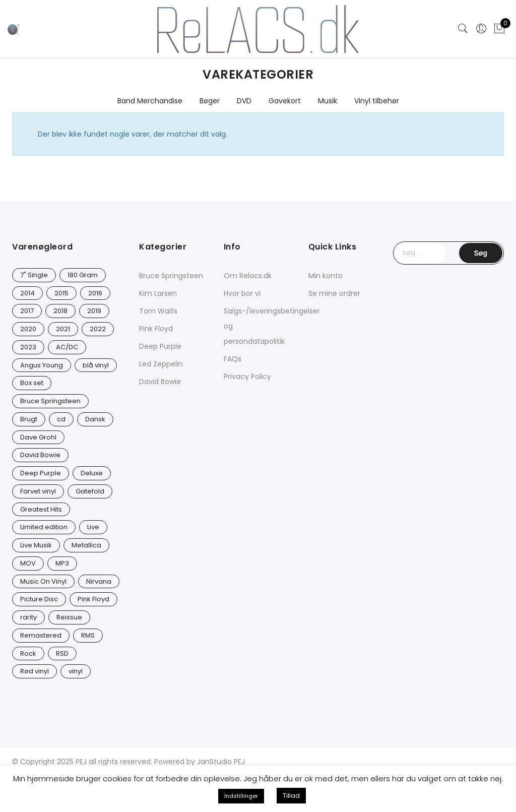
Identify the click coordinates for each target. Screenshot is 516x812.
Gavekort (285, 101)
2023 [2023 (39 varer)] (28, 347)
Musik (328, 101)
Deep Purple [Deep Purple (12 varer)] (41, 473)
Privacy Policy (247, 377)
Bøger (210, 101)
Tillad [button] (291, 796)
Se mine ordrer (334, 293)
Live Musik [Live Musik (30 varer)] (36, 545)
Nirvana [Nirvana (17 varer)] (99, 581)
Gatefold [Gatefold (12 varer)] (90, 491)
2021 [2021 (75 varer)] (63, 329)
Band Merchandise (150, 101)
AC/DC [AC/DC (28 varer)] (67, 347)
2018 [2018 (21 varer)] (60, 311)
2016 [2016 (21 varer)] (95, 293)
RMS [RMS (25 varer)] (88, 635)
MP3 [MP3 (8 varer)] (62, 563)
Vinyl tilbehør (377, 101)
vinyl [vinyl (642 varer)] (76, 671)
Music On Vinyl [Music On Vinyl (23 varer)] (43, 581)
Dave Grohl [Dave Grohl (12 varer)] (38, 437)
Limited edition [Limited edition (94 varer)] (44, 527)
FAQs (233, 359)
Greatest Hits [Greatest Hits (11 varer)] (41, 509)
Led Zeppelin (161, 364)
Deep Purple (160, 346)
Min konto (326, 276)
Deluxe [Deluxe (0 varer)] (92, 473)
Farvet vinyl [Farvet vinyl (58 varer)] (38, 491)
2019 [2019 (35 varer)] (94, 311)
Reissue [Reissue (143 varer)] (69, 617)
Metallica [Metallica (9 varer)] (86, 545)
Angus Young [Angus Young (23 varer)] (42, 365)
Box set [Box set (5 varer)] (32, 383)
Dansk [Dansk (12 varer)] (95, 419)
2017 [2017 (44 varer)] (27, 311)
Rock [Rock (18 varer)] (28, 653)
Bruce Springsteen (171, 276)
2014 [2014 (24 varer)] (27, 293)
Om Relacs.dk (248, 276)
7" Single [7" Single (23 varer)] (34, 275)
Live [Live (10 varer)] (93, 527)
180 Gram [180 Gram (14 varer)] (83, 275)
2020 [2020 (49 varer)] (28, 329)
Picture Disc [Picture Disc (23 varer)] (39, 599)
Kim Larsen (158, 293)
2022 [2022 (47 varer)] (98, 329)
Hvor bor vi (242, 293)
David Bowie (160, 382)
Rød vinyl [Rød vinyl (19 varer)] (35, 671)
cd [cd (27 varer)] (61, 419)
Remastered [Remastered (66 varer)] (41, 635)
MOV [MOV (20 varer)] (28, 563)
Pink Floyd (156, 329)
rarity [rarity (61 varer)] (28, 617)
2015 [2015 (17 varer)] (61, 293)
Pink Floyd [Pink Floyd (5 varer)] (93, 599)
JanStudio (214, 762)
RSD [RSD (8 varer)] (62, 653)
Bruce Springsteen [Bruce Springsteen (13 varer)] (50, 401)
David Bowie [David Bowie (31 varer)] (40, 455)
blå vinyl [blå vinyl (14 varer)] (96, 365)
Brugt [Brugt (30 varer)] (29, 419)
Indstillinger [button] (241, 796)
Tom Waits (158, 311)
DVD (244, 101)
